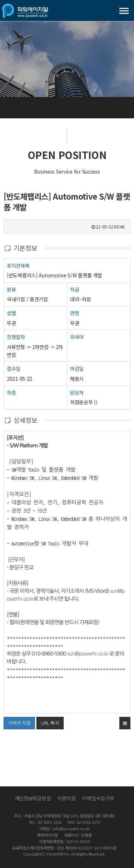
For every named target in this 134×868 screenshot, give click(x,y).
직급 (75, 289)
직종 (11, 392)
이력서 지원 (17, 721)
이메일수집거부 (98, 798)
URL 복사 (50, 723)
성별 (11, 313)
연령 (75, 313)
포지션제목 (18, 265)
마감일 (77, 369)
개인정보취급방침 (33, 798)
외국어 (77, 337)
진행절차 (16, 337)
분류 (11, 289)
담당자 (77, 392)
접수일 (14, 368)
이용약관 (67, 798)
